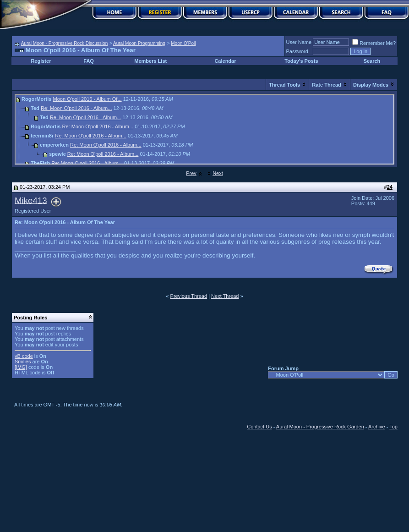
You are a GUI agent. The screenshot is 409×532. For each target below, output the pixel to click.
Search (372, 61)
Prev (191, 173)
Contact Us (259, 427)
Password (297, 51)
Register (41, 61)
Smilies (23, 362)
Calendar (225, 61)
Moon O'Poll (183, 43)
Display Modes (371, 85)
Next (218, 173)
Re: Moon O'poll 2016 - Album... (76, 108)
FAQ (89, 61)
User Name (299, 42)
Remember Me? (374, 43)
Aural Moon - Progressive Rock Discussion (65, 43)
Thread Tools (284, 85)
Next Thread (225, 296)
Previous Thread (189, 296)
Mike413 (31, 200)
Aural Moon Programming (139, 43)
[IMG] (21, 367)
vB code (24, 356)
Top (393, 427)
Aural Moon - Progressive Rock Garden (320, 427)
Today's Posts (301, 61)
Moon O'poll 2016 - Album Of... (87, 99)
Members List (150, 61)
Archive (377, 427)
